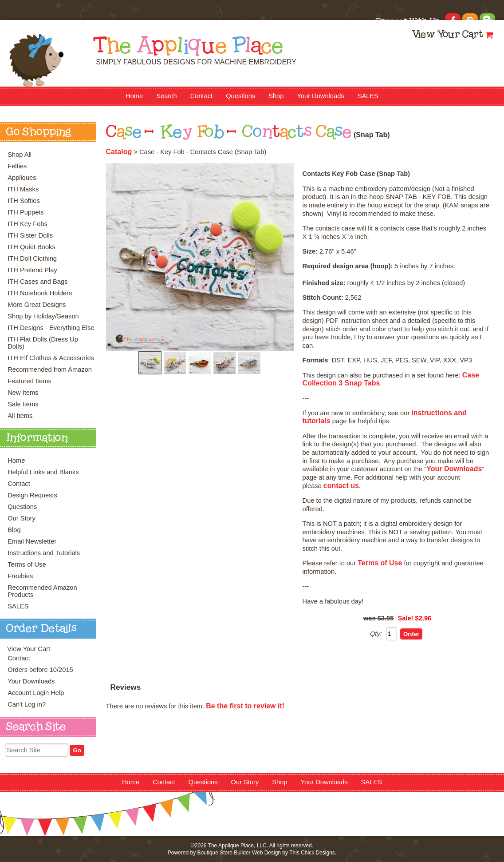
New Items (23, 393)
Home (134, 96)
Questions (240, 96)
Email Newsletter (32, 541)
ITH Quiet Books (31, 247)
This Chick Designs (312, 853)
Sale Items (23, 404)
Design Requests (32, 495)
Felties (17, 166)
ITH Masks (23, 189)
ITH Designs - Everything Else (51, 328)
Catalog (119, 152)
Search (166, 96)
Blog (14, 530)
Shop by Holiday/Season (43, 316)
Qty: (376, 634)
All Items (20, 416)
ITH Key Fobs (28, 224)
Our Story (22, 518)
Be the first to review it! (245, 706)
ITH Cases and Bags (37, 282)
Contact (202, 96)
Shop (276, 96)
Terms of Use (27, 564)
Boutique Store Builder (224, 853)
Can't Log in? (27, 704)
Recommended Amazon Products (42, 591)
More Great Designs (37, 305)
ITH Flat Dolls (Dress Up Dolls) (43, 343)
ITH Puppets (26, 212)
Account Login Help (36, 693)
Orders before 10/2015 (40, 670)
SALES (368, 96)
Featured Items (30, 381)
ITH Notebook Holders (40, 293)
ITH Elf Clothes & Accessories (51, 358)
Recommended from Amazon (50, 369)
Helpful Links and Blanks (43, 472)
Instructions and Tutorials (44, 553)
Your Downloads (320, 96)
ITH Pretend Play (32, 270)
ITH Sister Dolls (30, 235)
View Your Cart (447, 35)
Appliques (22, 178)
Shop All (20, 155)
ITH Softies (24, 201)
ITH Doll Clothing (32, 258)
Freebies (20, 576)
